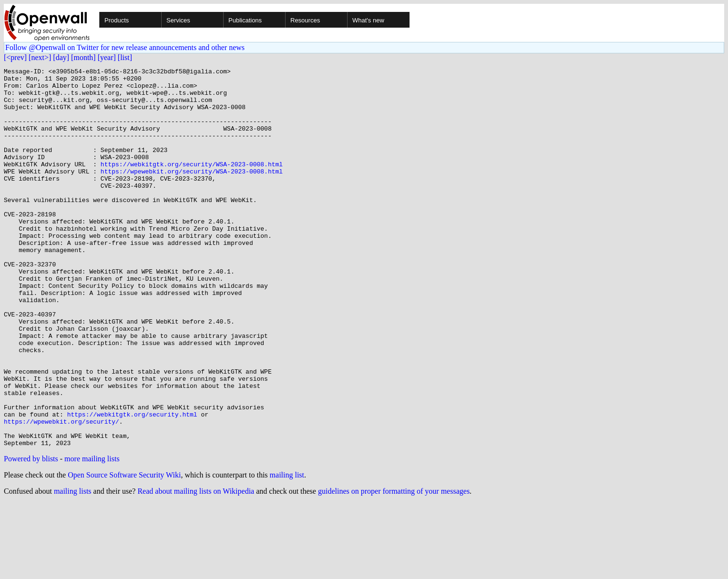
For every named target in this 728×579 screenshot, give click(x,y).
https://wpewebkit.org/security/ (62, 493)
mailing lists (73, 567)
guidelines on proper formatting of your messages (394, 567)
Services (178, 20)
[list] (125, 57)
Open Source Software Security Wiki (124, 551)
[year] (107, 57)
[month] (83, 57)
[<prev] (15, 57)
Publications (245, 20)
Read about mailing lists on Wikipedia (196, 567)
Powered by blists (31, 534)
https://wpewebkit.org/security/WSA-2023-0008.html (192, 193)
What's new (368, 20)
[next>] (40, 57)
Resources (305, 20)
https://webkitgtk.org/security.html (132, 484)
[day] (61, 57)
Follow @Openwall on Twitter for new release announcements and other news (125, 47)
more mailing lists (92, 534)
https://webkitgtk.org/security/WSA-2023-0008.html (192, 184)
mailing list (287, 551)
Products (117, 20)
